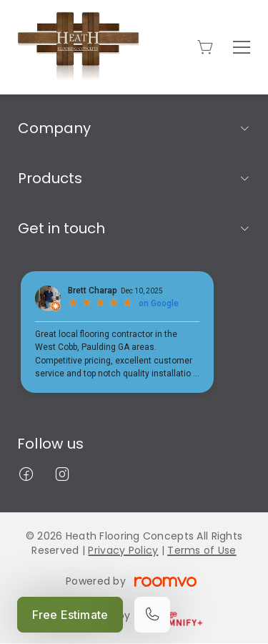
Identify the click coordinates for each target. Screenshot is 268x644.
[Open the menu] (242, 47)
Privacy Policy (123, 550)
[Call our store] (152, 615)
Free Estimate (70, 615)
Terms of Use (202, 550)
